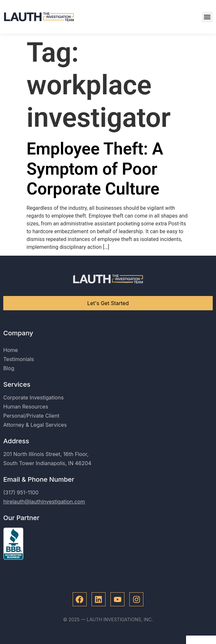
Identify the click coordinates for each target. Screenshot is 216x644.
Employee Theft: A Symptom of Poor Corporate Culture (95, 169)
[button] (207, 17)
